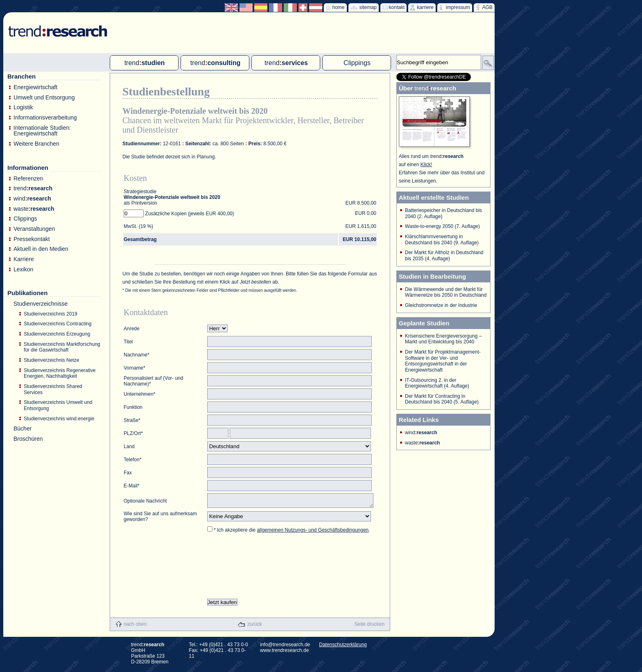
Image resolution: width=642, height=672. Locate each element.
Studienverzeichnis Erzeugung (57, 334)
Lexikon (23, 269)
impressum (458, 7)
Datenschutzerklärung (343, 647)
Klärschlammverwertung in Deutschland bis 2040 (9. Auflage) (442, 240)
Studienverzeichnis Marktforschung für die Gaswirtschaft (62, 347)
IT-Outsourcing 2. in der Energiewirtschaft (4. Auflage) (437, 383)
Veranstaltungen (34, 229)
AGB (487, 7)
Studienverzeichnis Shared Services (53, 389)
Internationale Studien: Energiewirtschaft (42, 131)
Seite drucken (370, 627)
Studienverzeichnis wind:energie (59, 419)
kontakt (397, 7)
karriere (425, 7)
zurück (254, 627)
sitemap (368, 7)
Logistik (23, 107)
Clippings (25, 219)
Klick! (426, 165)
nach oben (135, 627)
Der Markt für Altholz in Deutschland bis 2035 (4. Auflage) (444, 256)
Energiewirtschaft (35, 87)
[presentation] (269, 568)
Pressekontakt (32, 239)
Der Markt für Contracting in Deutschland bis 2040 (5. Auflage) (442, 399)
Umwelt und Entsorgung (44, 98)
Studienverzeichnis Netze (51, 360)
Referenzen (28, 179)
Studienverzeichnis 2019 (51, 314)
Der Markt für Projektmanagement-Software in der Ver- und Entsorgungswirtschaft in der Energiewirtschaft (443, 361)
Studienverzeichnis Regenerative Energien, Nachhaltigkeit (60, 373)
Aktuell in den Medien (41, 249)
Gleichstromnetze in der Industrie (441, 305)
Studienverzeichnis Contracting (58, 324)
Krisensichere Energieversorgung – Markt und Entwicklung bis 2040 (443, 339)
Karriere (24, 259)
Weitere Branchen (36, 144)
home (339, 7)
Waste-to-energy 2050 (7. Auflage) (442, 226)
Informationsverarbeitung (45, 118)
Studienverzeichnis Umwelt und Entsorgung (58, 405)
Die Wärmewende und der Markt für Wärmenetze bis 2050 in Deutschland (446, 292)
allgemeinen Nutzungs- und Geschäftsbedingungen (313, 532)
